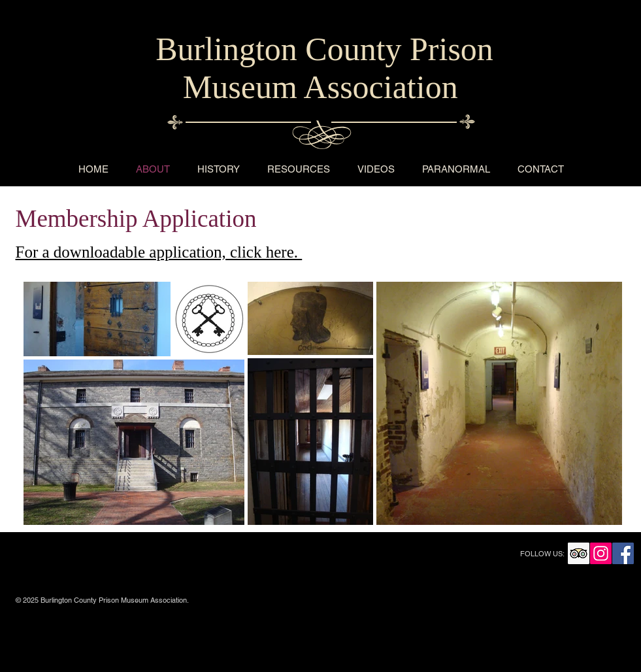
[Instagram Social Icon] (601, 553)
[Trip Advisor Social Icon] (579, 553)
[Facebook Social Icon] (623, 553)
